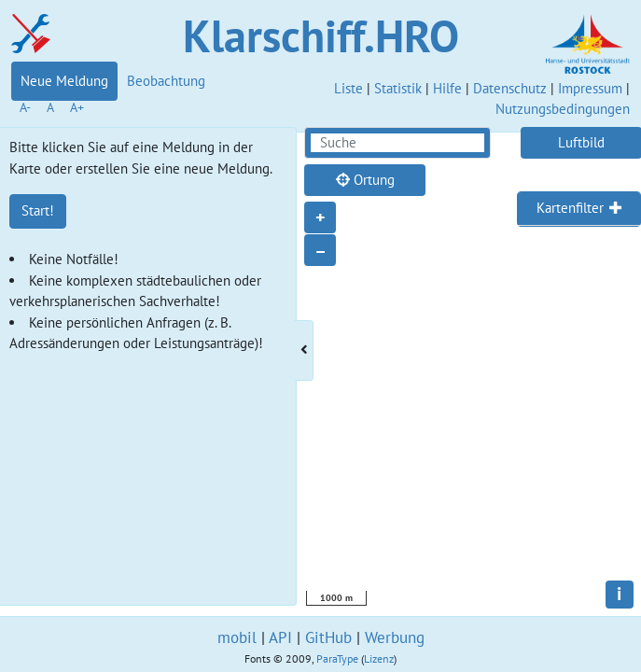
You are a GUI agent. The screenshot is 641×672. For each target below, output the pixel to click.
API (280, 637)
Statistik (398, 88)
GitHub (328, 637)
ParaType (337, 658)
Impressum (590, 88)
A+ (77, 107)
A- (25, 107)
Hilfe (447, 88)
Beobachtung (166, 81)
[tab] (579, 209)
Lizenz (379, 658)
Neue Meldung (64, 81)
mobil (237, 637)
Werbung (395, 637)
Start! (38, 210)
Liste (348, 88)
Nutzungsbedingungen (563, 109)
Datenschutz (510, 88)
